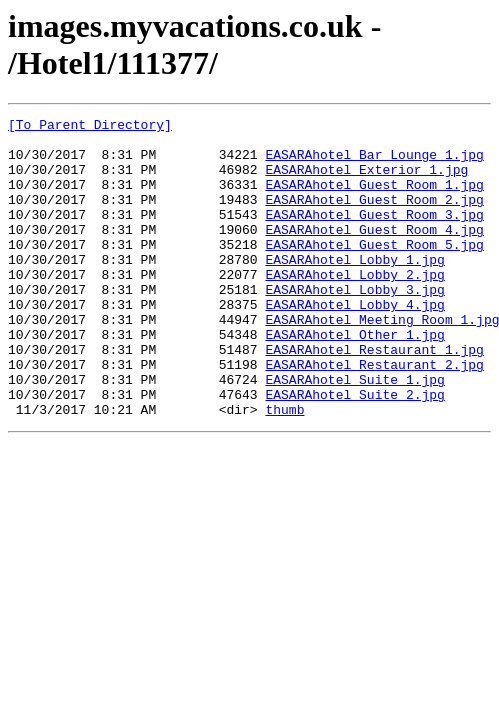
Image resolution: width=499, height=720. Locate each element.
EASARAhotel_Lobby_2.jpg (354, 307)
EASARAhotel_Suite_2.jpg (354, 451)
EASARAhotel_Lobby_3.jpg (354, 325)
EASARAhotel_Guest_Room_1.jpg (374, 199)
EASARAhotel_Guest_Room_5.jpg (374, 271)
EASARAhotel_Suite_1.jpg (354, 433)
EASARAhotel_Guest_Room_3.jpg (374, 235)
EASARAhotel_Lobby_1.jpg (354, 289)
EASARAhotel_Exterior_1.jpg (366, 181)
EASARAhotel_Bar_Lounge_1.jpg (374, 163)
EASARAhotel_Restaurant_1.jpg (374, 397)
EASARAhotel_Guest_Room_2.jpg (374, 217)
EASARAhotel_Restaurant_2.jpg (374, 415)
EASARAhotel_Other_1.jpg (354, 379)
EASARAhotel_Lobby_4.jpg (354, 343)
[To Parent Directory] (90, 127)
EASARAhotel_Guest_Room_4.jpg (374, 253)
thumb (284, 469)
